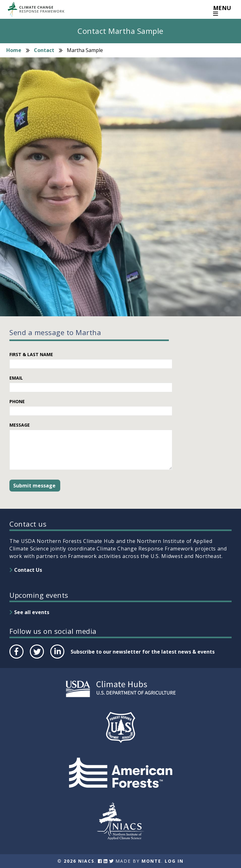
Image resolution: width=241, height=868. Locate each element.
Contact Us (28, 570)
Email (16, 378)
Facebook (16, 658)
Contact (44, 50)
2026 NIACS (79, 861)
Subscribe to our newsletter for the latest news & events (143, 652)
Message (20, 425)
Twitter (37, 658)
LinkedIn (57, 658)
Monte (151, 861)
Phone (17, 401)
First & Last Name (31, 354)
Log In (174, 861)
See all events (32, 612)
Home (14, 50)
